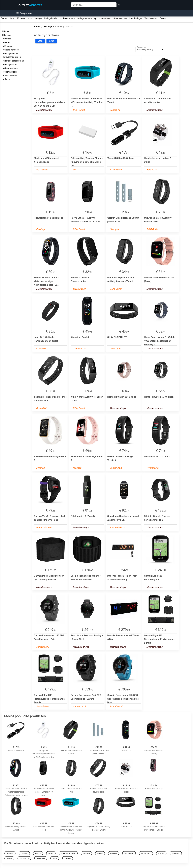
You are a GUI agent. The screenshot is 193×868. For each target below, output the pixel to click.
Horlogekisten (105, 18)
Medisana (129, 853)
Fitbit (51, 853)
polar (161, 853)
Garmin (86, 853)
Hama (100, 853)
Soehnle (176, 853)
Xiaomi (68, 858)
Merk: (40, 41)
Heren (12, 18)
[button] (24, 13)
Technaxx (24, 858)
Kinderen (21, 18)
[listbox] (150, 50)
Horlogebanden (51, 18)
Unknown (41, 858)
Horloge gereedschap (87, 18)
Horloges (8, 35)
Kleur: (52, 41)
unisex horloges (35, 18)
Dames (4, 18)
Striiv (9, 858)
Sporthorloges (136, 18)
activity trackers (68, 18)
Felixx (38, 853)
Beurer (10, 853)
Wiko (55, 858)
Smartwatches (120, 18)
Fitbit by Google (68, 853)
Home (7, 31)
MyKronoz (146, 853)
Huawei (114, 853)
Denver (24, 853)
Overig (163, 18)
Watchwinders (151, 18)
